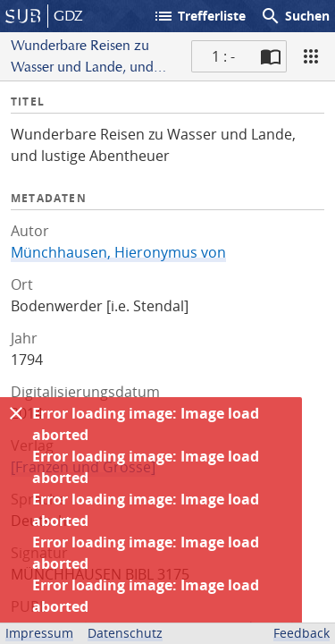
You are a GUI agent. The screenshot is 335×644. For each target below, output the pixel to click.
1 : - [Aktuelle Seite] (223, 56)
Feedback (301, 633)
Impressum (39, 633)
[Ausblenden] (16, 413)
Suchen (295, 16)
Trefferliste (199, 16)
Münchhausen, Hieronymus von (118, 252)
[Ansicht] (311, 56)
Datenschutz (125, 633)
